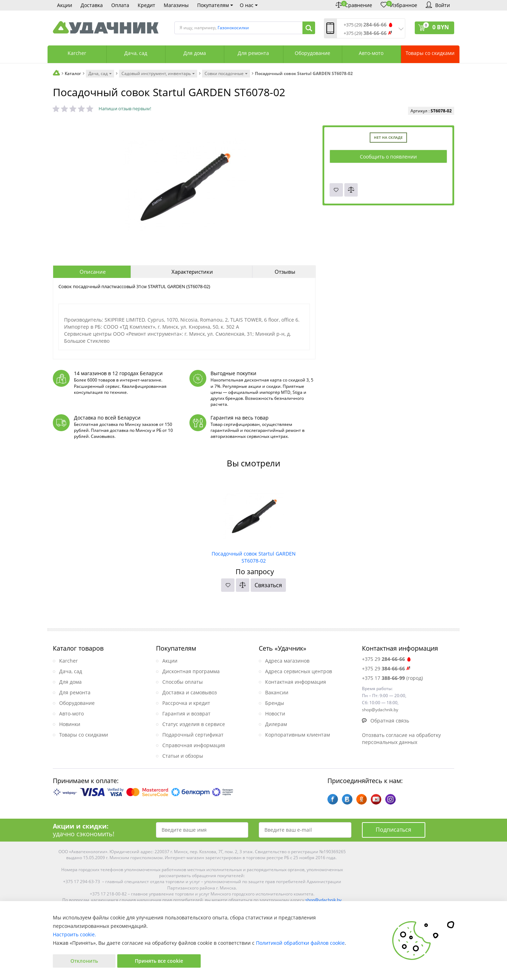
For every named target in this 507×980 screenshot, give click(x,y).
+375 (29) (365, 25)
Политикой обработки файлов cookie (300, 943)
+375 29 (387, 659)
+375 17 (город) (392, 678)
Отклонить (84, 961)
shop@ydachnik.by (323, 900)
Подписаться (393, 830)
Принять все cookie (159, 961)
